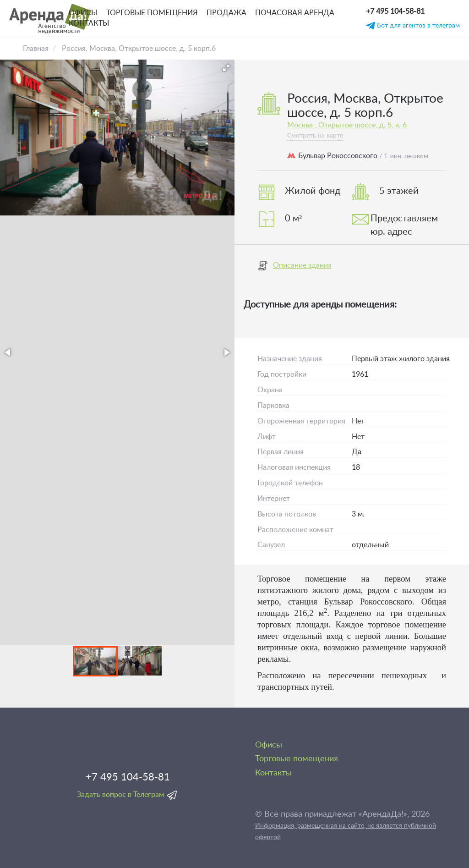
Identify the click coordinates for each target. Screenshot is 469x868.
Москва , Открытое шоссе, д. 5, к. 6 (347, 125)
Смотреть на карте (315, 136)
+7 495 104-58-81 (395, 11)
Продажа (226, 13)
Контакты (89, 23)
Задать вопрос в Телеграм (120, 795)
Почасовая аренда (295, 13)
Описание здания (294, 266)
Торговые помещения (152, 13)
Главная (36, 49)
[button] (226, 68)
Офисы (83, 13)
